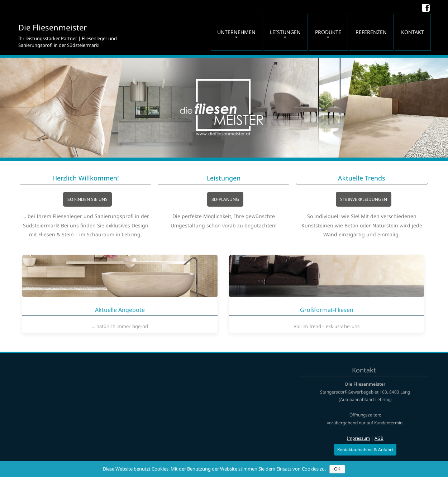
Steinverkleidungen (375, 199)
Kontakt (413, 32)
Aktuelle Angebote (120, 310)
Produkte (328, 32)
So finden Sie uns (99, 199)
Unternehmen (236, 32)
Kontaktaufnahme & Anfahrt (365, 450)
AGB (379, 438)
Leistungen (285, 32)
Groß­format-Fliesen (327, 310)
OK (337, 469)
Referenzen (371, 32)
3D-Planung (237, 199)
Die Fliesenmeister (53, 27)
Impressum (358, 438)
